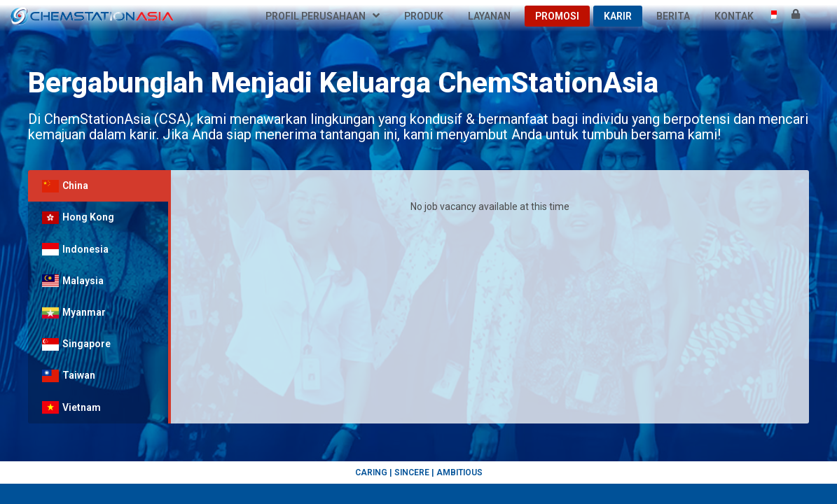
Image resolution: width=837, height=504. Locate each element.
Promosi (557, 16)
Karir (618, 16)
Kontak (734, 16)
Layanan (489, 16)
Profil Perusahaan (323, 16)
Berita (673, 16)
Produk (424, 16)
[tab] (98, 186)
